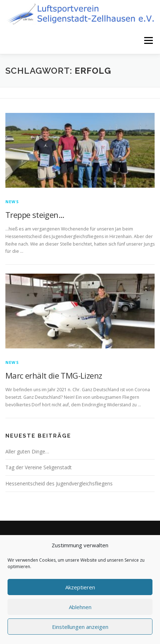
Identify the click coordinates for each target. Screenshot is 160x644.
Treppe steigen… (35, 215)
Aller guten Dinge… (27, 451)
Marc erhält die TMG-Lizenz (54, 375)
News (12, 202)
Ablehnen (80, 607)
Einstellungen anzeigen (80, 627)
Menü (148, 40)
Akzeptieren (80, 587)
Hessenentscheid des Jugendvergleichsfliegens (59, 483)
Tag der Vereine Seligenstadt (39, 467)
